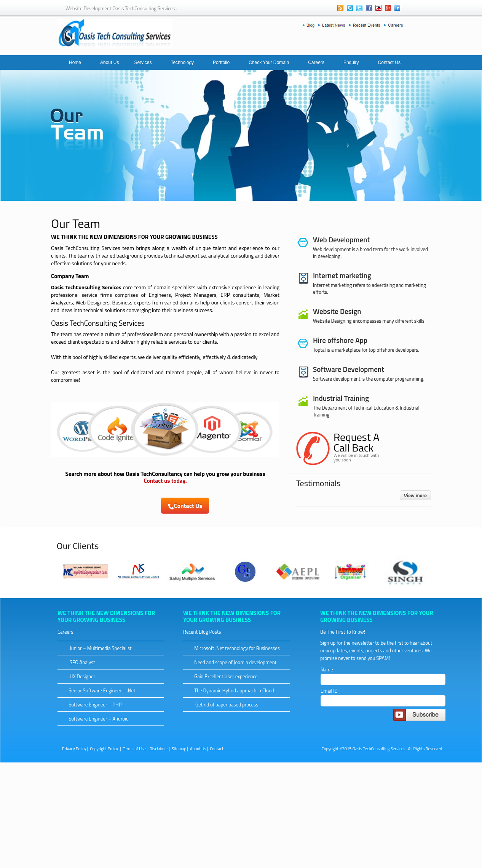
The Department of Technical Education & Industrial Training (366, 411)
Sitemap (179, 749)
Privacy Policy (74, 749)
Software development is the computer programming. (369, 379)
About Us (109, 62)
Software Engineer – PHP (92, 705)
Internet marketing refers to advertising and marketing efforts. (369, 288)
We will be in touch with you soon (356, 458)
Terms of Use (134, 749)
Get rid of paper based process (223, 705)
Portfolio (221, 62)
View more (415, 495)
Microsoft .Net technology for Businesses (234, 648)
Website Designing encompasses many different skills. (369, 321)
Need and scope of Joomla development (232, 662)
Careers (316, 62)
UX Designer (79, 676)
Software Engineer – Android (95, 719)
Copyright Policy (104, 749)
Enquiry (351, 62)
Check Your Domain (269, 62)
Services (143, 62)
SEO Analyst (79, 662)
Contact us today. (165, 481)
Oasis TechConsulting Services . (380, 749)
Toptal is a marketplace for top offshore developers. (366, 350)
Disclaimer (159, 749)
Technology (182, 62)
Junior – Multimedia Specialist (97, 648)
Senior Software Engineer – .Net (99, 690)
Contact (217, 749)
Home (75, 62)
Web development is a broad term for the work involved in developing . (370, 253)
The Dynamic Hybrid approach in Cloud (231, 690)
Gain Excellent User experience (223, 676)
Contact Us (389, 62)
